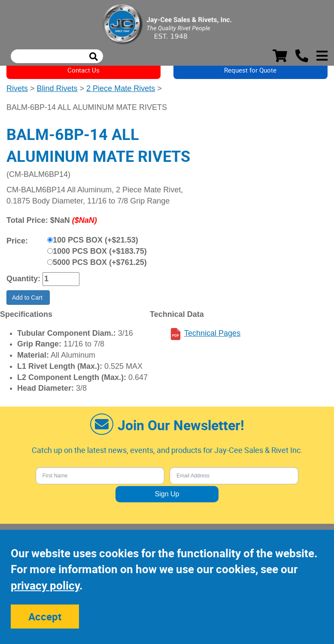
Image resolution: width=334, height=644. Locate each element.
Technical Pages (212, 333)
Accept (45, 617)
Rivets (17, 88)
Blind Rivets (57, 88)
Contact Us (83, 70)
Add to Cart (28, 298)
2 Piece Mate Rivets (121, 88)
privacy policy (45, 585)
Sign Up (167, 494)
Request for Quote (250, 70)
